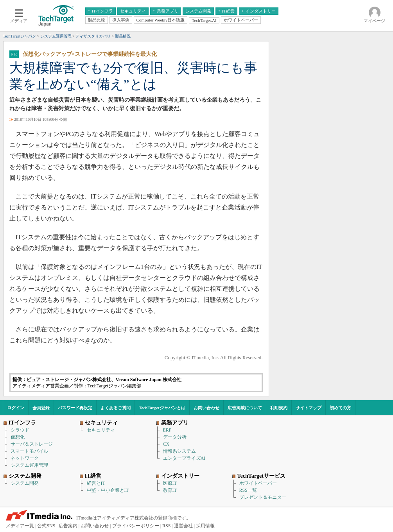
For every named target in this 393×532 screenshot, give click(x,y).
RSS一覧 (248, 490)
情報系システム (179, 451)
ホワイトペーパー (258, 483)
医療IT (170, 483)
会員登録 (41, 408)
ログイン (16, 408)
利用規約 (279, 408)
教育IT (170, 490)
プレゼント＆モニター (263, 497)
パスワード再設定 (75, 408)
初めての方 (340, 408)
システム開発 (25, 483)
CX (166, 444)
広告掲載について (245, 408)
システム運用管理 (29, 465)
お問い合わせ (206, 408)
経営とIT (96, 483)
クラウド (20, 430)
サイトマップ (309, 408)
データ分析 (175, 437)
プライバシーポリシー (136, 526)
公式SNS (46, 526)
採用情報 (205, 526)
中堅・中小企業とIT (108, 490)
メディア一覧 (20, 526)
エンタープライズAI (184, 458)
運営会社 (183, 526)
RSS (166, 526)
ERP (167, 430)
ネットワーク (25, 458)
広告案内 (68, 526)
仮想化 (18, 437)
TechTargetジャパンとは (162, 408)
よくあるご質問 (116, 408)
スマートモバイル (29, 451)
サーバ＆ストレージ (32, 444)
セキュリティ (101, 430)
